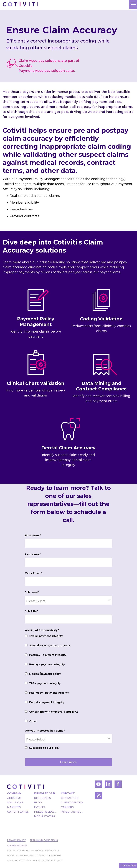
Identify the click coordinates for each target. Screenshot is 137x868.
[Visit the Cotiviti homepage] (25, 787)
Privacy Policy (16, 840)
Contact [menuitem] (68, 793)
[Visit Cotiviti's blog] (98, 797)
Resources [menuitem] (42, 798)
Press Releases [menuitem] (46, 812)
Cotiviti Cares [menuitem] (18, 812)
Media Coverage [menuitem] (46, 816)
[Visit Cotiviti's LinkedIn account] (108, 785)
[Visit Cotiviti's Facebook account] (118, 785)
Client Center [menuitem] (72, 802)
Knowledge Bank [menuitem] (46, 793)
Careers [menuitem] (67, 807)
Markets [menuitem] (14, 807)
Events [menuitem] (40, 807)
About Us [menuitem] (14, 798)
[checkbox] (68, 679)
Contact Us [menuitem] (70, 798)
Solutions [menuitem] (15, 802)
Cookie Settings (17, 845)
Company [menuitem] (14, 793)
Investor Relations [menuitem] (73, 812)
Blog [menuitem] (38, 802)
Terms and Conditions (44, 840)
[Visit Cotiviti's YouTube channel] (98, 785)
